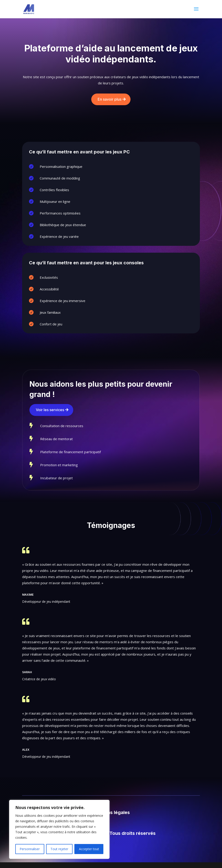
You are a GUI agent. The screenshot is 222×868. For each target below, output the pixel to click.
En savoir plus (110, 99)
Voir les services (50, 410)
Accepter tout (89, 849)
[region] (59, 829)
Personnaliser (30, 849)
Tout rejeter (59, 849)
